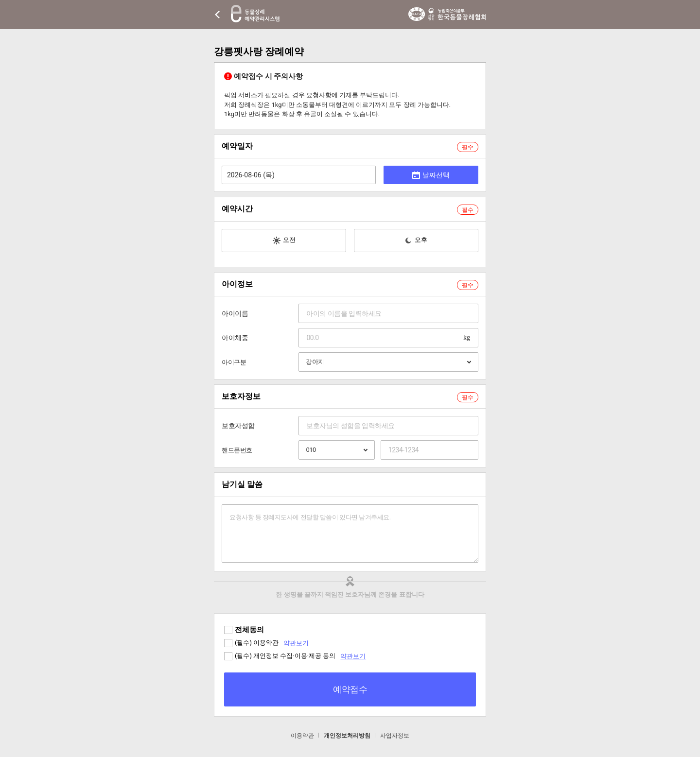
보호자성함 (238, 426)
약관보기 (296, 643)
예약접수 (350, 689)
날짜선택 (431, 175)
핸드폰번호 (237, 450)
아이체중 (235, 338)
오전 (284, 240)
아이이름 (235, 313)
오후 (416, 240)
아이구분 (234, 362)
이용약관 (302, 736)
